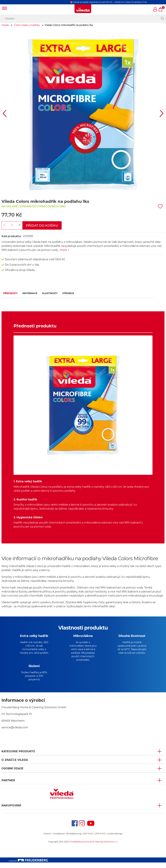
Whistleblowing (74, 839)
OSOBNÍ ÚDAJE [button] (12, 774)
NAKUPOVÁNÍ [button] (11, 811)
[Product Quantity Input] (12, 225)
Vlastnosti (50, 293)
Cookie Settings (115, 839)
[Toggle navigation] (5, 9)
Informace (30, 293)
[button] (155, 10)
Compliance (59, 839)
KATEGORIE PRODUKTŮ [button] (18, 757)
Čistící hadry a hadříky (27, 25)
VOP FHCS (88, 839)
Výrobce (68, 293)
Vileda (5, 25)
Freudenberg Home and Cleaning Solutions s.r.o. (94, 847)
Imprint (47, 839)
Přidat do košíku (42, 225)
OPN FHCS (100, 839)
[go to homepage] (83, 9)
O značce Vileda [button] (15, 765)
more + (64, 250)
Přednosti (10, 293)
